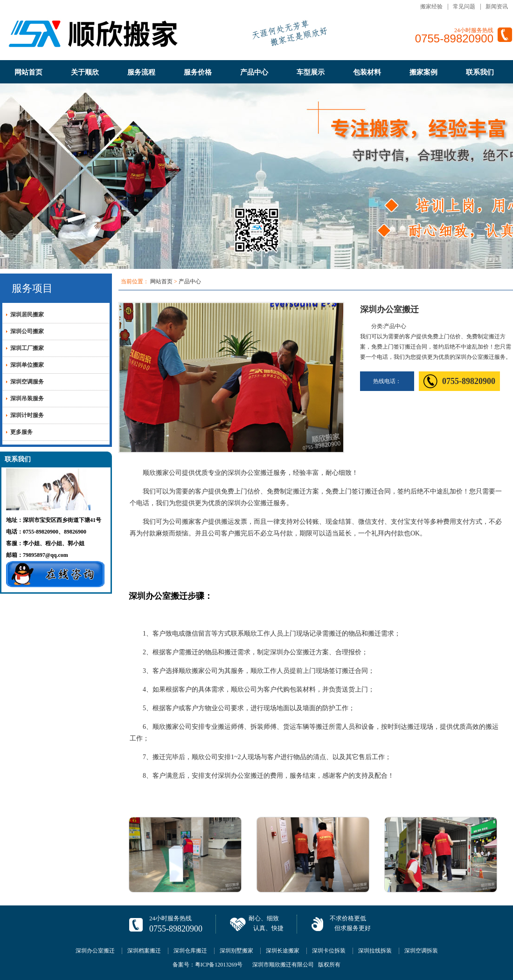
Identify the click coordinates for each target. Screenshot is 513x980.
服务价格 (198, 72)
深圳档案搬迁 (144, 951)
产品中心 (254, 72)
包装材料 (367, 72)
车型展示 (311, 72)
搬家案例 (423, 72)
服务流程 (141, 72)
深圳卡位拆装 (329, 951)
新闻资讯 (497, 7)
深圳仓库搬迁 (190, 951)
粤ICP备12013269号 (219, 965)
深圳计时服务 (27, 415)
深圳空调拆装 (421, 951)
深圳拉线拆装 (375, 951)
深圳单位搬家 (27, 365)
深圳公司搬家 (27, 331)
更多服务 (21, 432)
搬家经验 (431, 7)
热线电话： (387, 381)
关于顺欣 (85, 72)
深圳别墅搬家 (236, 951)
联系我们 (480, 72)
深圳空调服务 (27, 382)
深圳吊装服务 (27, 398)
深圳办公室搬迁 (95, 951)
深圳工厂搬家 (27, 348)
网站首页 (28, 72)
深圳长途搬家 (283, 951)
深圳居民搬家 (27, 315)
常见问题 (464, 7)
